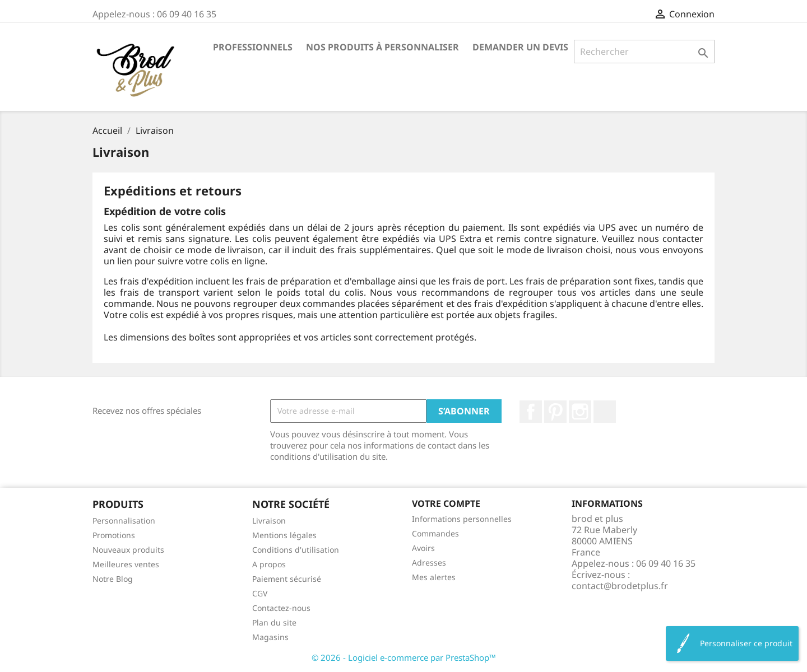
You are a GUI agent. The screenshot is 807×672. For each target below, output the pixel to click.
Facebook (531, 412)
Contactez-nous (281, 608)
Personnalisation (124, 521)
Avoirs (423, 548)
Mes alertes (434, 577)
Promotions (114, 535)
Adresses (429, 563)
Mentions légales (284, 535)
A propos (269, 564)
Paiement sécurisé (287, 579)
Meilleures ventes (126, 564)
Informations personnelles (462, 519)
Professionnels (253, 47)
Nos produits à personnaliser (382, 47)
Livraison (269, 521)
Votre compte (446, 503)
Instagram (580, 412)
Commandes (435, 533)
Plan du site (274, 622)
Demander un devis (520, 47)
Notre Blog (113, 579)
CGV (260, 593)
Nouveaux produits (128, 550)
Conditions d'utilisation (296, 550)
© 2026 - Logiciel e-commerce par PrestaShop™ (404, 657)
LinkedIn (605, 412)
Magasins (270, 637)
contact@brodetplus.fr (620, 586)
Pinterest (555, 412)
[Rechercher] (644, 52)
